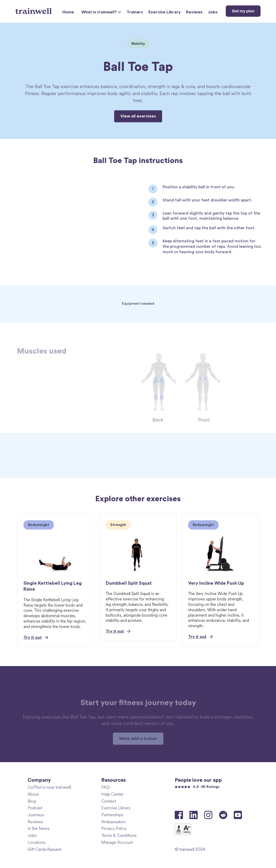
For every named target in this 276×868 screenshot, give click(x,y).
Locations (37, 842)
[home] (34, 9)
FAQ (105, 787)
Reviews (194, 12)
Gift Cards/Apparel (44, 849)
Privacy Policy (114, 828)
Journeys (36, 815)
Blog (32, 801)
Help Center (112, 794)
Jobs (213, 12)
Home (68, 12)
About (33, 794)
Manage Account (117, 842)
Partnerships (112, 815)
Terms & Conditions (119, 835)
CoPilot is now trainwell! (49, 787)
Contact (109, 801)
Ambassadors (113, 822)
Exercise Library (165, 12)
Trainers (135, 12)
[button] (101, 12)
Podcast (35, 808)
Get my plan (243, 11)
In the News (39, 828)
